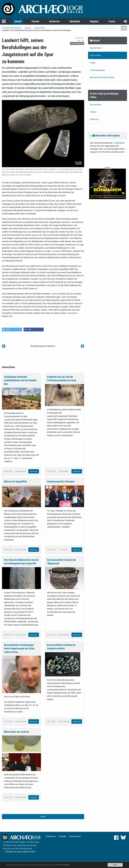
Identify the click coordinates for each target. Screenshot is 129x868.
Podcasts (94, 119)
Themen (35, 21)
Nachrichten (96, 48)
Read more (34, 471)
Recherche (54, 21)
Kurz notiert (40, 28)
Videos (93, 112)
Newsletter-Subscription (106, 135)
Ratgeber (94, 21)
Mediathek (75, 21)
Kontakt (63, 836)
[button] (12, 330)
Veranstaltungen (98, 70)
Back (43, 816)
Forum (112, 21)
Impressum (51, 836)
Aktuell (18, 21)
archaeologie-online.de (11, 28)
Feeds (93, 63)
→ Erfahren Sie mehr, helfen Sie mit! (19, 852)
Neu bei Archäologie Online (102, 77)
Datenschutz (75, 836)
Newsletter (120, 143)
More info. (66, 865)
